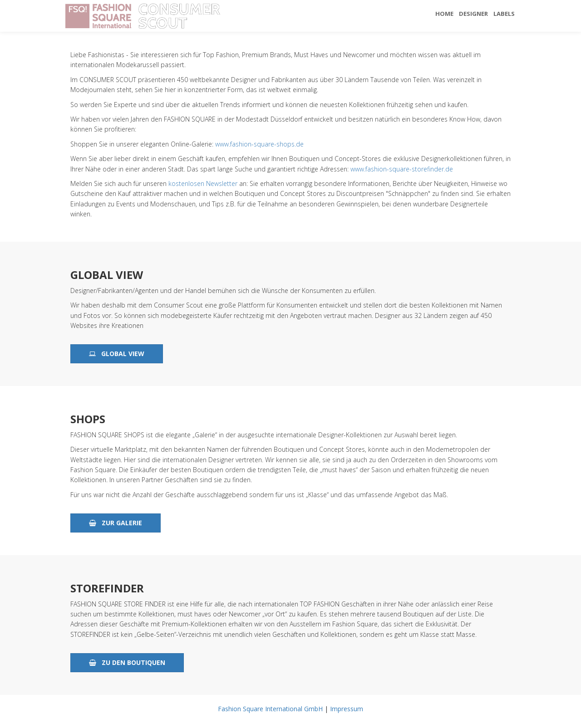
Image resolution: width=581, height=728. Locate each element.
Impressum (347, 709)
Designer (473, 14)
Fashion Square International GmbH (270, 709)
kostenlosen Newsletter (203, 183)
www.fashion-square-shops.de (259, 144)
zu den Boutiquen (127, 662)
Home (444, 14)
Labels (504, 14)
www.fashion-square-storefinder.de (402, 169)
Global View (117, 354)
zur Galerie (116, 523)
